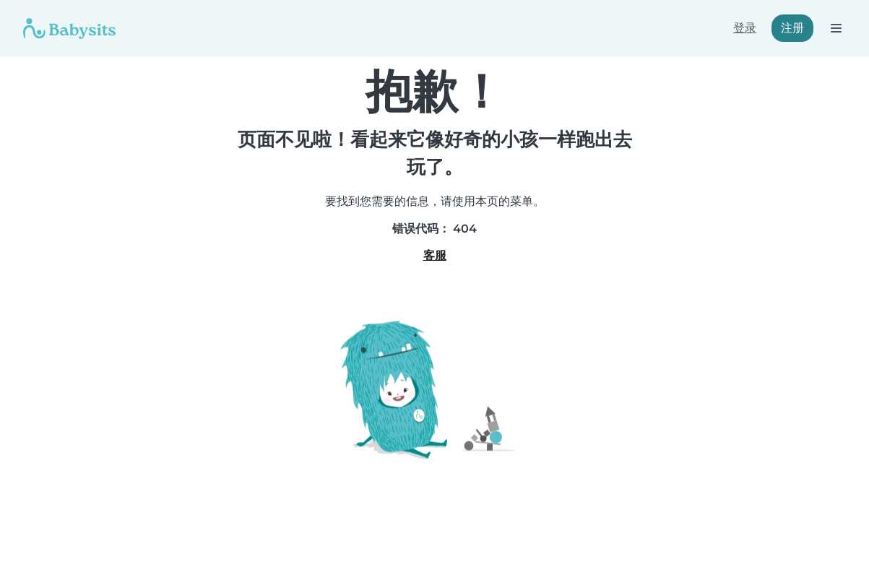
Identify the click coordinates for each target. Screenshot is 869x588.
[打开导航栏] (835, 28)
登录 (745, 28)
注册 (792, 28)
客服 (435, 255)
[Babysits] (69, 28)
